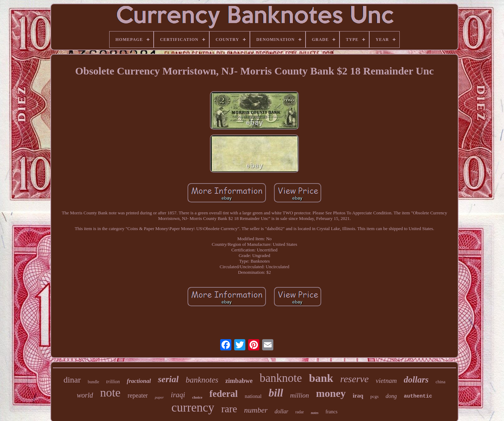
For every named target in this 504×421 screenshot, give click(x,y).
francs (331, 412)
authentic (418, 396)
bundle (94, 382)
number (256, 410)
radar (300, 412)
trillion (113, 382)
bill (276, 393)
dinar (72, 380)
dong (391, 396)
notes (315, 413)
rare (229, 409)
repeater (138, 395)
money (331, 393)
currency (193, 408)
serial (168, 379)
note (110, 393)
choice (197, 397)
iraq (358, 396)
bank (321, 378)
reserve (354, 379)
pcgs (374, 396)
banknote (281, 378)
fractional (139, 381)
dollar (282, 411)
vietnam (386, 381)
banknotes (202, 380)
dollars (416, 380)
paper (159, 397)
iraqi (178, 395)
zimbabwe (239, 381)
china (440, 382)
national (253, 396)
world (85, 395)
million (300, 395)
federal (223, 394)
